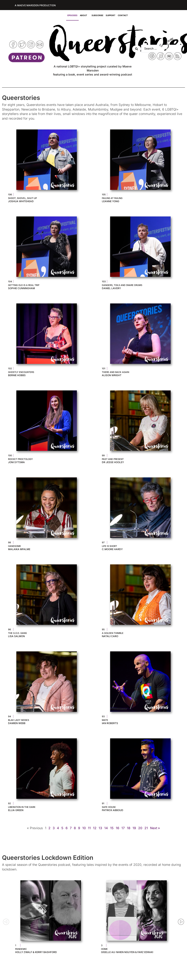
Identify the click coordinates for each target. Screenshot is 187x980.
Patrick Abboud (113, 810)
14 (106, 828)
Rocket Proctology (20, 459)
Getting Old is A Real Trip (24, 285)
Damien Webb (17, 723)
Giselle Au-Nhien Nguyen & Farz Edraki (127, 952)
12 (95, 828)
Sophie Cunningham (21, 288)
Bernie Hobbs (17, 375)
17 (123, 828)
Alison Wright (112, 375)
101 (104, 368)
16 (118, 828)
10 (84, 828)
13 (100, 828)
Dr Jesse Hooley (113, 462)
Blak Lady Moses (19, 720)
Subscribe (97, 15)
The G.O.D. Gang (17, 633)
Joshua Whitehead (21, 201)
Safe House (109, 807)
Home (104, 949)
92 (9, 803)
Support (111, 15)
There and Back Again (115, 372)
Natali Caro (110, 636)
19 (134, 828)
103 (104, 281)
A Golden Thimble (113, 633)
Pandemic (21, 949)
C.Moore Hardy (112, 549)
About (85, 15)
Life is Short (109, 546)
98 (9, 542)
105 (104, 195)
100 (10, 455)
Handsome (15, 546)
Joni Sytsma (16, 462)
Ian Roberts (110, 723)
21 (146, 828)
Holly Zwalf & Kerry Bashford (36, 952)
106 (10, 195)
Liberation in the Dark (22, 807)
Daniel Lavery (111, 288)
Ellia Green (16, 810)
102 (10, 368)
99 (103, 455)
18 (129, 828)
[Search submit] (137, 49)
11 (89, 828)
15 (112, 828)
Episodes (72, 15)
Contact (123, 15)
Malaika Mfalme (19, 549)
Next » (155, 828)
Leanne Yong (111, 201)
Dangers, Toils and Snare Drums (122, 285)
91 (103, 803)
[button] (6, 922)
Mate (105, 720)
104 (10, 281)
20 (140, 828)
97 (103, 542)
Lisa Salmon (16, 636)
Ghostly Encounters (21, 372)
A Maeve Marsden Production (35, 5)
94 (9, 716)
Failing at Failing (112, 198)
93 (103, 716)
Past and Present (113, 459)
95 (103, 629)
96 (9, 629)
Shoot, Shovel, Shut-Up (22, 198)
